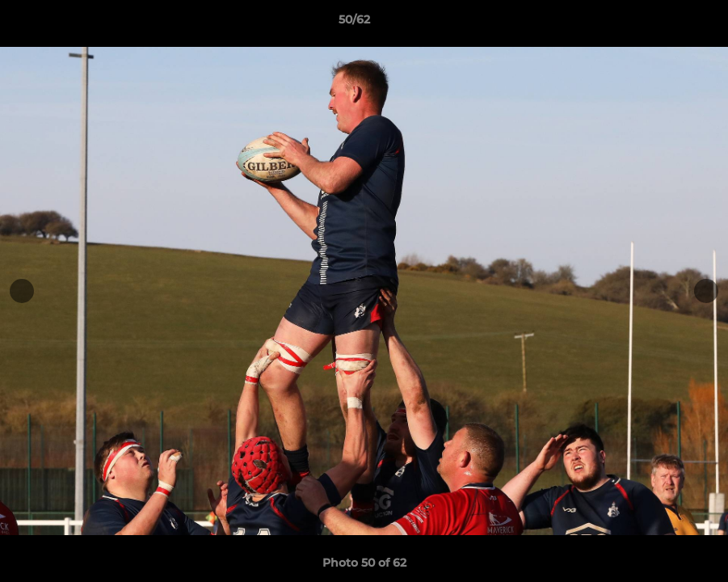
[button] (660, 23)
